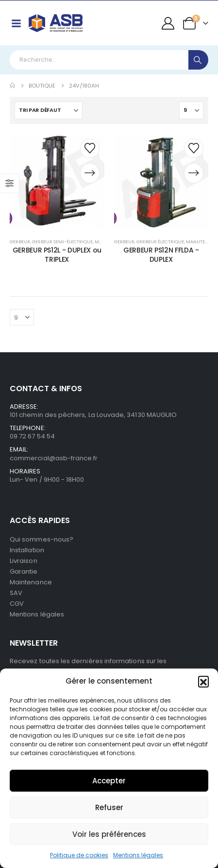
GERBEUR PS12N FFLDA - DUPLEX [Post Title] (161, 255)
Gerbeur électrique (160, 242)
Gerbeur (20, 242)
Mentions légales (138, 855)
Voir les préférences (109, 834)
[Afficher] (191, 110)
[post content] (57, 181)
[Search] (198, 60)
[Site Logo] (56, 23)
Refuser (109, 807)
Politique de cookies (79, 855)
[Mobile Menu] (16, 23)
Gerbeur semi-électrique (62, 242)
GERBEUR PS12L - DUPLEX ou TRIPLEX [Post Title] (57, 255)
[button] (203, 681)
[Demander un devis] (90, 173)
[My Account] (168, 23)
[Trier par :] (49, 110)
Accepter (109, 781)
